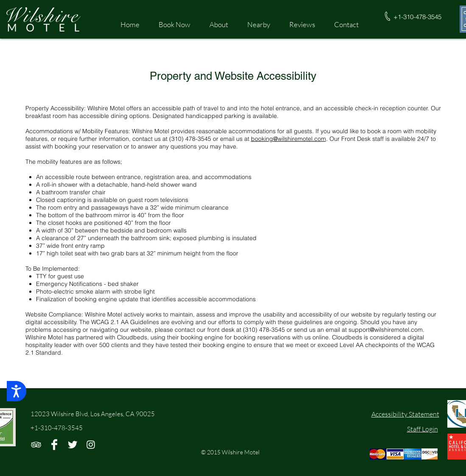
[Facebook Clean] (54, 445)
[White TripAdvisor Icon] (36, 445)
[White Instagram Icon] (91, 445)
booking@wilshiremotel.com (289, 139)
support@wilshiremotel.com (386, 330)
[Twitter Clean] (73, 445)
